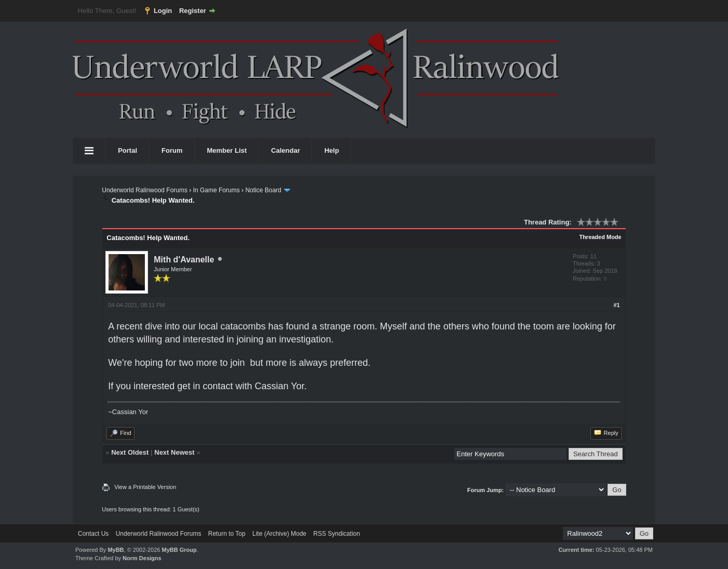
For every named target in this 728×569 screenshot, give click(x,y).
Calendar (286, 150)
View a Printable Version (145, 487)
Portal (127, 150)
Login (163, 11)
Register (193, 11)
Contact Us (93, 534)
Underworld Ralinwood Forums (145, 190)
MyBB (116, 550)
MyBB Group (179, 550)
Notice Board (263, 190)
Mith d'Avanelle (184, 260)
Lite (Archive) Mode (279, 534)
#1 (616, 305)
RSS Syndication (336, 534)
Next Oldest (130, 452)
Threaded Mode (600, 237)
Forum (172, 150)
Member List (227, 150)
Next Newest (174, 452)
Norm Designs (142, 558)
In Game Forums (217, 190)
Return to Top (227, 534)
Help (332, 150)
